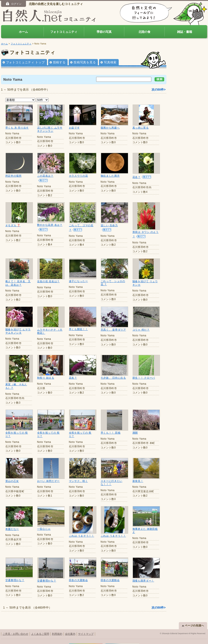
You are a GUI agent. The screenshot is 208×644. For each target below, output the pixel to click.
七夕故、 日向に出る (113, 378)
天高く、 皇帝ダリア (113, 330)
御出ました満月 (110, 176)
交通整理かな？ (15, 576)
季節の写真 (104, 32)
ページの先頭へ (193, 621)
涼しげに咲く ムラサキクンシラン (50, 129)
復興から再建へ (110, 128)
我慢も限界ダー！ (143, 576)
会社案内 (70, 630)
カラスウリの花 (78, 176)
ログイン (13, 4)
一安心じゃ (44, 529)
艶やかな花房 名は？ (50, 225)
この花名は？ (45, 176)
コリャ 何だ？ (141, 330)
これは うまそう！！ (82, 529)
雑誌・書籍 (185, 32)
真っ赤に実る (141, 128)
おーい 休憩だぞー (49, 481)
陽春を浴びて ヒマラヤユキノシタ (18, 331)
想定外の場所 (14, 176)
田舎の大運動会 (78, 576)
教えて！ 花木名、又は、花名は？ (18, 283)
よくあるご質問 (40, 630)
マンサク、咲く (78, 481)
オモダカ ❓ (13, 225)
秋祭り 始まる (46, 378)
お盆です (74, 128)
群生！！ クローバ (144, 378)
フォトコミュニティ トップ (25, 62)
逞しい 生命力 (109, 225)
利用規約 (57, 630)
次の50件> (159, 90)
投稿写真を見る (85, 62)
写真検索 (110, 62)
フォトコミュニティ (64, 32)
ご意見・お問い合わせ (15, 630)
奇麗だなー (12, 529)
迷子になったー (78, 281)
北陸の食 (144, 32)
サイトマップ (86, 630)
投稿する (59, 62)
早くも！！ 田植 (111, 433)
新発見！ (138, 481)
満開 (135, 433)
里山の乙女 (12, 481)
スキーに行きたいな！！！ (112, 482)
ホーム (23, 32)
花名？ (137, 177)
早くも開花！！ (78, 329)
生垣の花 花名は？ (49, 281)
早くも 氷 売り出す (17, 128)
